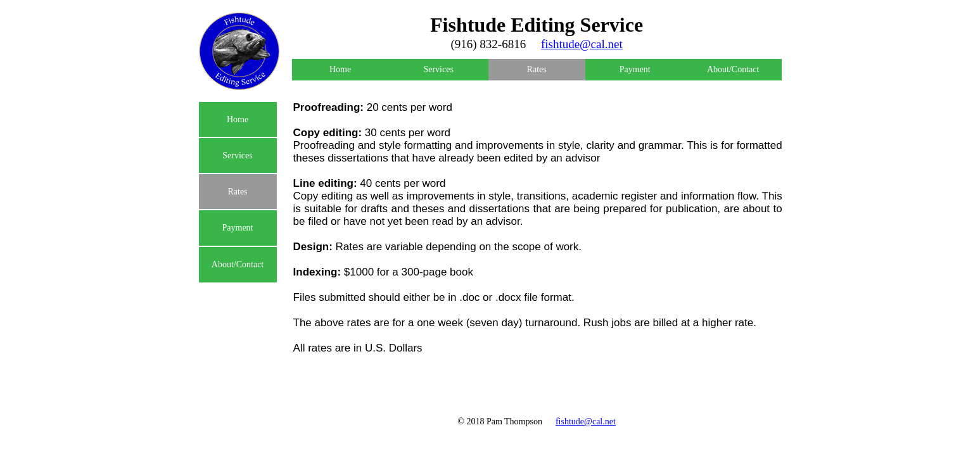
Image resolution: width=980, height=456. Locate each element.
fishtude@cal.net (586, 421)
